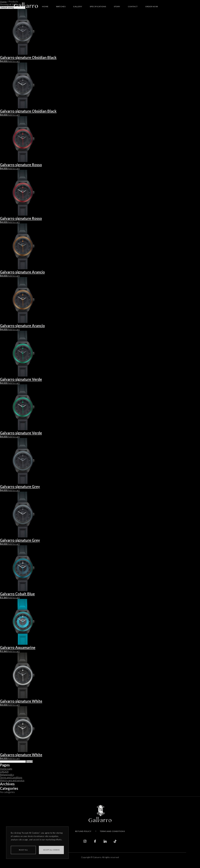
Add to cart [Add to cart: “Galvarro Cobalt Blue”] (14, 597)
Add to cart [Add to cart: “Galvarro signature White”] (14, 705)
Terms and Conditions (11, 777)
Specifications (98, 6)
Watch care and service (12, 780)
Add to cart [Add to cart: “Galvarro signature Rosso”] (14, 168)
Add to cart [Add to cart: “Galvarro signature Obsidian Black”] (14, 61)
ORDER (4, 771)
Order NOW (152, 6)
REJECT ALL (23, 850)
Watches (61, 6)
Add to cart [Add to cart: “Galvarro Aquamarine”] (14, 651)
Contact (133, 6)
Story (117, 6)
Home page (6, 769)
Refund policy (7, 774)
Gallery (78, 6)
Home (45, 6)
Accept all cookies (51, 850)
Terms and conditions (112, 831)
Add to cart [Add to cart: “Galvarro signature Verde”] (14, 383)
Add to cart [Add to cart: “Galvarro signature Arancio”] (14, 276)
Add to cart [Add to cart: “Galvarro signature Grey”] (14, 490)
